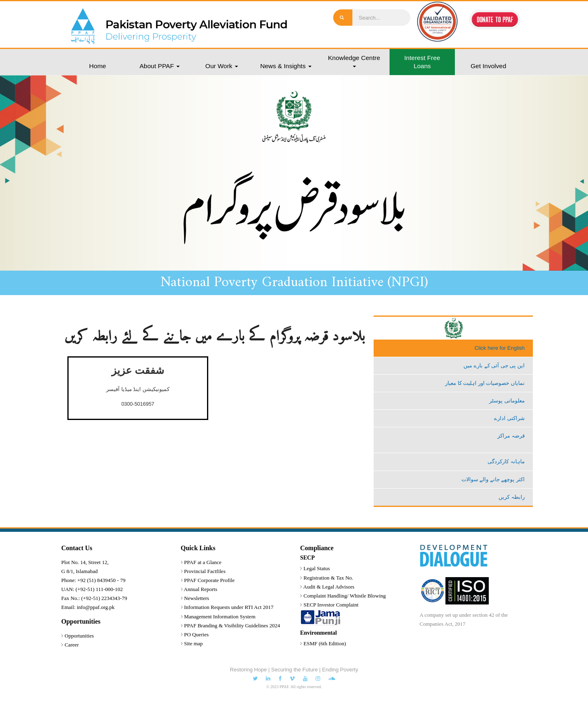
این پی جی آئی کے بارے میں (494, 365)
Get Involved (488, 66)
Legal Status (317, 568)
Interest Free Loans (422, 62)
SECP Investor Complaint (331, 605)
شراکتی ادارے (509, 418)
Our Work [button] (222, 66)
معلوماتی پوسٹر (507, 401)
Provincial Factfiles (205, 571)
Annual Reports (200, 589)
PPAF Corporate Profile (209, 580)
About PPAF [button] (160, 66)
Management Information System (220, 617)
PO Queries (196, 634)
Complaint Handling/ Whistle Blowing (345, 596)
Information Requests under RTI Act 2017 (229, 607)
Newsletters (197, 598)
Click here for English (500, 348)
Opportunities (79, 636)
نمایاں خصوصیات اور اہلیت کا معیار (485, 383)
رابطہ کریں (512, 497)
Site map (194, 643)
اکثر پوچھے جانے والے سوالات (493, 479)
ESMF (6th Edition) (325, 643)
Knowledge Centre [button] (354, 61)
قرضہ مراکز (511, 436)
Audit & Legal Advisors (329, 587)
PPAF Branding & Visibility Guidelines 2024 (232, 625)
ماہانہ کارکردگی (506, 461)
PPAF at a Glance (203, 562)
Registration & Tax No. (328, 578)
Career (72, 645)
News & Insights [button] (286, 66)
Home (97, 66)
